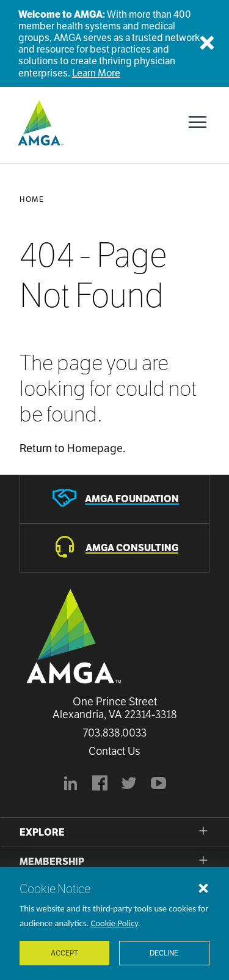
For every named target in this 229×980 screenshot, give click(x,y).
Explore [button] (42, 832)
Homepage (95, 448)
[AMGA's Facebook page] (100, 785)
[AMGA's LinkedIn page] (71, 785)
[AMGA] (39, 122)
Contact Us (114, 751)
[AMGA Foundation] (114, 499)
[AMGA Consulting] (114, 548)
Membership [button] (52, 862)
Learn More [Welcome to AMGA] (96, 73)
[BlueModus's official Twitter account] (129, 785)
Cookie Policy (115, 923)
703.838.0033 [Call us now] (115, 733)
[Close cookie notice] (203, 888)
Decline (164, 953)
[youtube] (159, 785)
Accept (64, 953)
